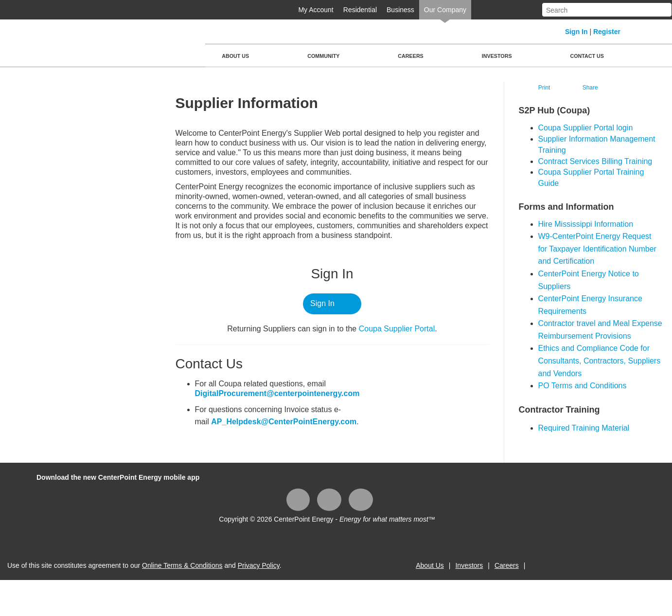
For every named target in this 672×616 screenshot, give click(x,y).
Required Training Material (584, 428)
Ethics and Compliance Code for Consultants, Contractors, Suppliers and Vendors (600, 361)
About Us (235, 56)
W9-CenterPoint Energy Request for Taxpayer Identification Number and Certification (597, 249)
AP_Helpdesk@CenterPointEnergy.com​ (284, 422)
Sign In (576, 32)
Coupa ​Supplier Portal (397, 329)
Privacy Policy (259, 565)
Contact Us (587, 56)
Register (607, 32)
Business (400, 10)
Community (323, 56)
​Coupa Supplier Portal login (586, 128)
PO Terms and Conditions (583, 386)
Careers (410, 56)
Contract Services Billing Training (595, 161)
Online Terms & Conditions (182, 565)
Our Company (445, 10)
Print (544, 88)
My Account (316, 10)
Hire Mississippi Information (586, 224)
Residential (360, 10)
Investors (497, 56)
